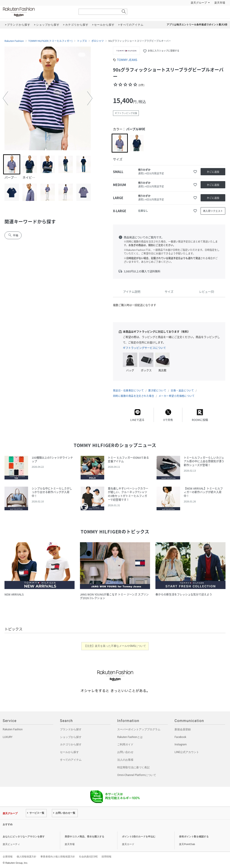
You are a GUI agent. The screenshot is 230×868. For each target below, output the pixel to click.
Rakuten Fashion (38, 12)
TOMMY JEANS (127, 60)
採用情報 (106, 857)
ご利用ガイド (125, 744)
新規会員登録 (183, 729)
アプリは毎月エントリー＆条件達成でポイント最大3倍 (197, 25)
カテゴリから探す (71, 744)
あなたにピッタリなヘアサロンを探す (24, 837)
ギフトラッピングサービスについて (144, 348)
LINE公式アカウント (187, 752)
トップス (82, 41)
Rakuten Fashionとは (130, 737)
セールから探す (69, 752)
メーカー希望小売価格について (177, 396)
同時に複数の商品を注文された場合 (134, 396)
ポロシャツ (98, 41)
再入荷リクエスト (213, 211)
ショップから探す (71, 737)
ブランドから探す (71, 729)
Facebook (180, 737)
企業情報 (8, 857)
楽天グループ (199, 3)
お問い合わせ (125, 752)
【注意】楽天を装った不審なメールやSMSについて (115, 646)
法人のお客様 (125, 760)
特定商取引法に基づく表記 (133, 767)
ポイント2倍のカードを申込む (139, 837)
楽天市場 (220, 3)
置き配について (157, 390)
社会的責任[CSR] (88, 857)
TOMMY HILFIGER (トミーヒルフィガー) (50, 41)
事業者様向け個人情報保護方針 (58, 857)
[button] (5, 98)
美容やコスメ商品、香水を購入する (84, 837)
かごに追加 (213, 172)
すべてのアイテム (71, 760)
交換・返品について (182, 390)
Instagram (181, 744)
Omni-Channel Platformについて (137, 775)
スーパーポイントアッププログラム (139, 729)
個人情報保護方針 (27, 857)
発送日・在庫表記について (128, 390)
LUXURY (8, 737)
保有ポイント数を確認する (194, 837)
